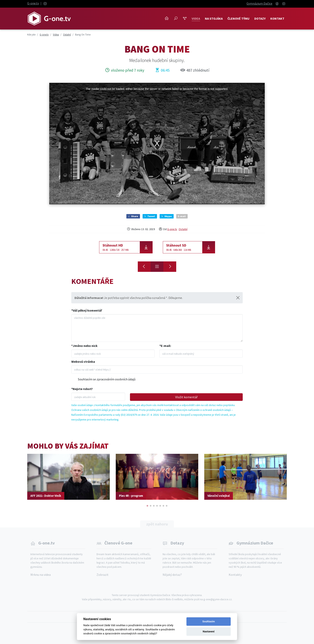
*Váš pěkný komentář (87, 310)
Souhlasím (209, 621)
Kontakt (277, 18)
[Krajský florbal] (144, 267)
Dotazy (260, 18)
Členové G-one (118, 543)
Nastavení (209, 631)
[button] (147, 506)
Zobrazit (103, 575)
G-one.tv (33, 3)
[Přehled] (157, 267)
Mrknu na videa (41, 575)
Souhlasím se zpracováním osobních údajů (107, 379)
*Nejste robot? (82, 389)
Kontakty (235, 575)
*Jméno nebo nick (84, 346)
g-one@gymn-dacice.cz (218, 599)
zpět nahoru (157, 524)
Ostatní (183, 229)
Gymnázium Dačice (259, 3)
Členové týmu (239, 18)
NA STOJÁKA (214, 18)
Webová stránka (83, 362)
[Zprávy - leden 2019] (170, 267)
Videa (196, 18)
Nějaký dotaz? (172, 575)
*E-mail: (165, 346)
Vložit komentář (186, 397)
